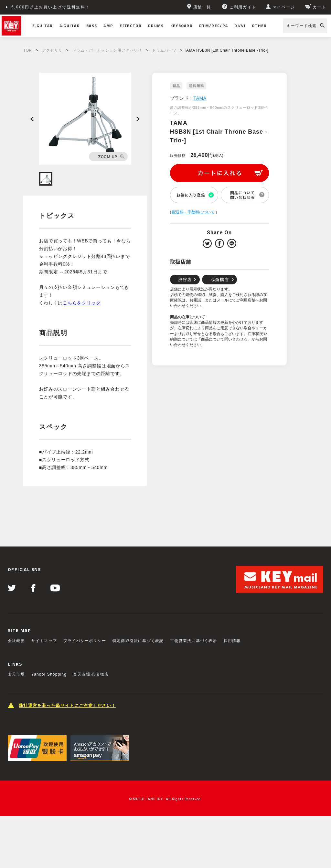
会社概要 (16, 641)
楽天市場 (16, 674)
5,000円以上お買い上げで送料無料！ (51, 7)
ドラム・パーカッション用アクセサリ (107, 50)
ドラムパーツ (164, 50)
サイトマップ (44, 641)
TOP (27, 50)
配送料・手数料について (193, 212)
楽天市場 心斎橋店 (91, 674)
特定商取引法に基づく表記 (138, 641)
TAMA (200, 98)
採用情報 (232, 641)
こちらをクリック (82, 303)
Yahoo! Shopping (49, 674)
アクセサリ (52, 50)
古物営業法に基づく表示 (193, 641)
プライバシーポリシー (85, 641)
